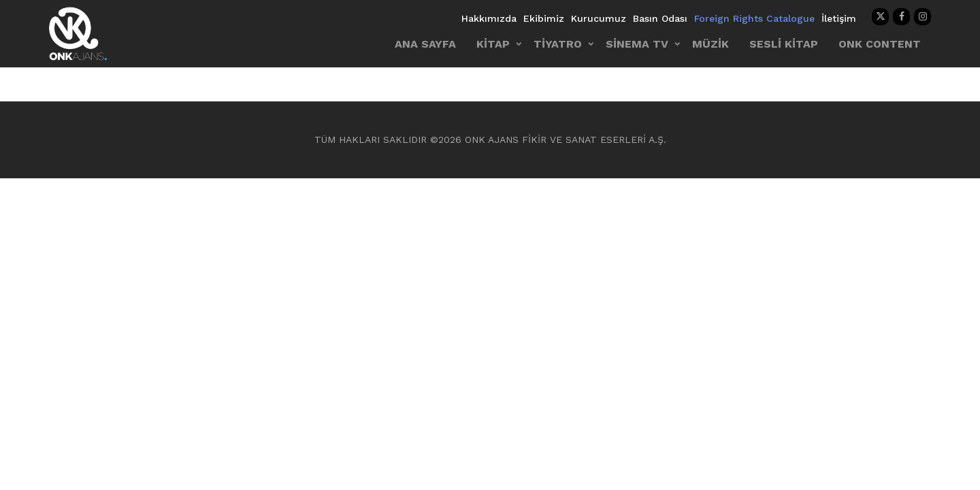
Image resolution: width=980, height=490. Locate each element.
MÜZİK (710, 44)
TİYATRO (558, 44)
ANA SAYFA (425, 44)
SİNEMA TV (637, 44)
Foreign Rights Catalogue (754, 18)
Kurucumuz (599, 18)
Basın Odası (660, 18)
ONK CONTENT (880, 44)
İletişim (839, 18)
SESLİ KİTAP (784, 44)
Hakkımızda (489, 18)
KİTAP (493, 44)
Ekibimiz (544, 18)
